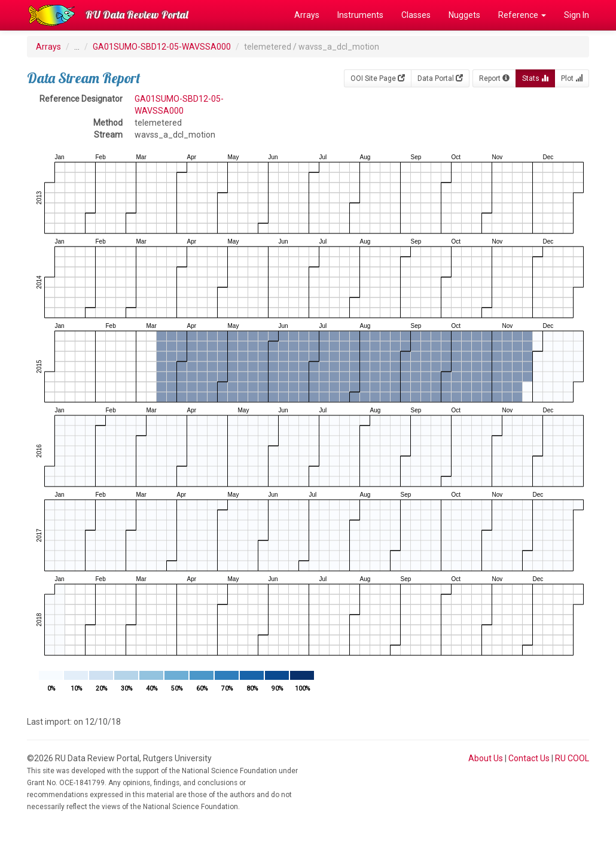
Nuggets (464, 15)
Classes (416, 15)
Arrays (307, 15)
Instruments (360, 15)
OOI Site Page (378, 78)
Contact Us (529, 758)
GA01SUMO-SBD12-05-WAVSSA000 (162, 47)
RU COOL (572, 758)
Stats (535, 78)
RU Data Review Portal (137, 15)
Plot (572, 78)
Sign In (577, 15)
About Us (486, 758)
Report (494, 78)
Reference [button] (522, 15)
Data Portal (440, 78)
